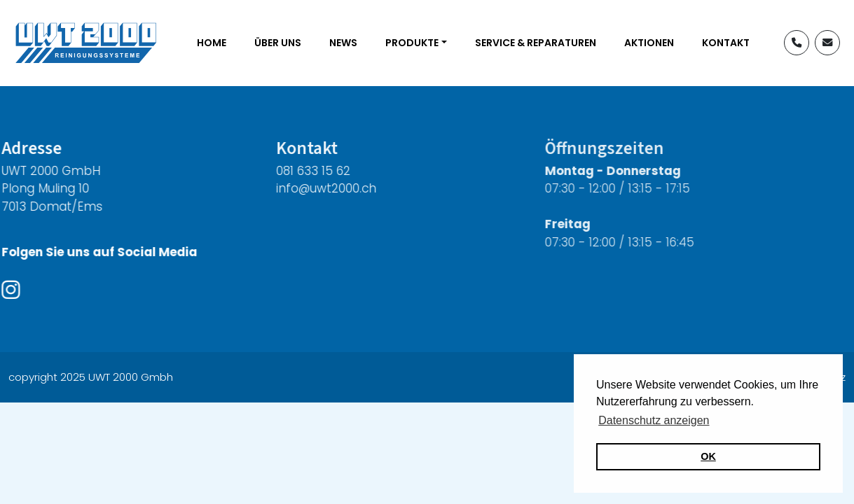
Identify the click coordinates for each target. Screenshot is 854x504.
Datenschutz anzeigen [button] (654, 420)
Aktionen (649, 43)
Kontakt (726, 43)
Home (212, 43)
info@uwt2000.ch (311, 188)
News (343, 43)
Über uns (278, 43)
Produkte (412, 43)
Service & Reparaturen (536, 43)
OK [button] (708, 456)
